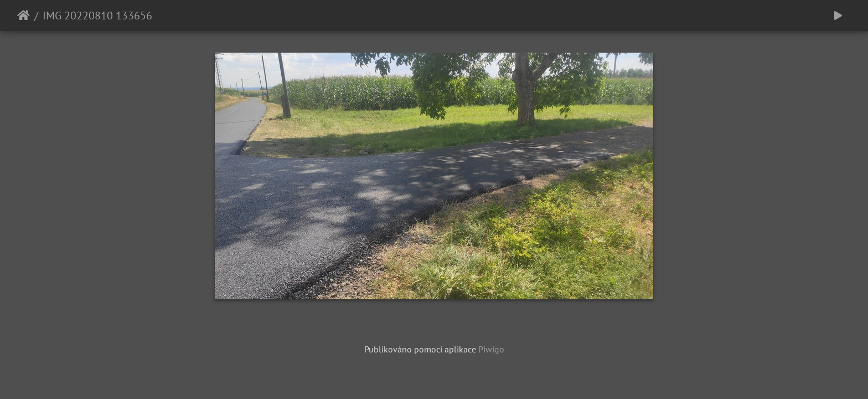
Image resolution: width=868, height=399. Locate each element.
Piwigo (491, 349)
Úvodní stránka (24, 16)
